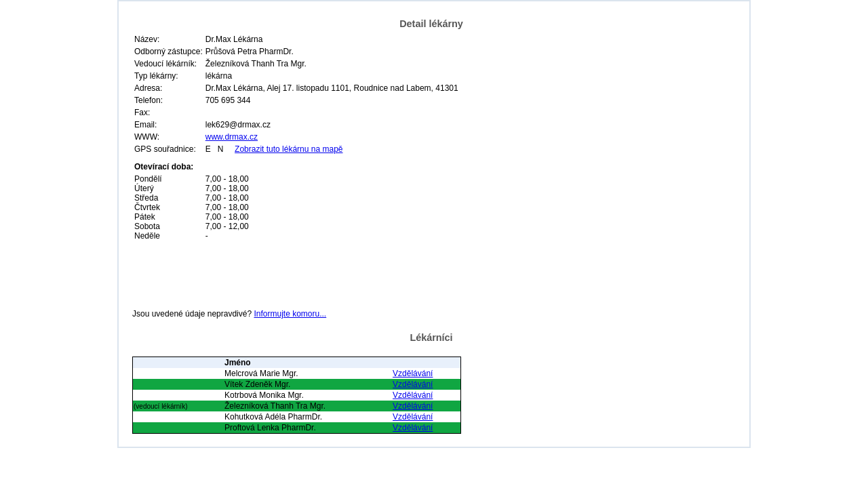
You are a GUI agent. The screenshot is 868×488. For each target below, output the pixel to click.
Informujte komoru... (290, 314)
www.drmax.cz (232, 137)
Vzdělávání (413, 373)
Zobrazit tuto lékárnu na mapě (289, 149)
